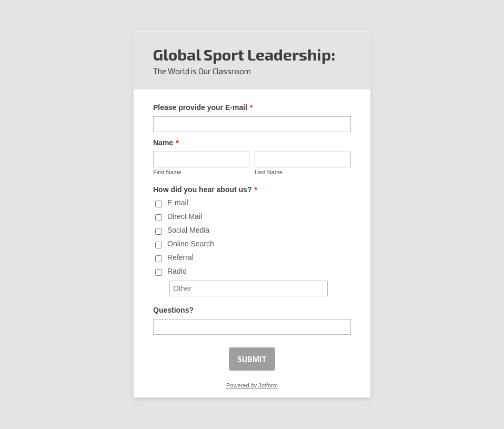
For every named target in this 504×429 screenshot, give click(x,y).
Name (166, 143)
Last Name (269, 172)
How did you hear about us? (205, 189)
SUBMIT (252, 359)
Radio (177, 271)
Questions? (173, 310)
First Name (167, 172)
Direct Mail (185, 216)
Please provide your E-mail (203, 107)
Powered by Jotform (252, 385)
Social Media (188, 230)
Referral (180, 257)
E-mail (178, 203)
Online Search (191, 244)
